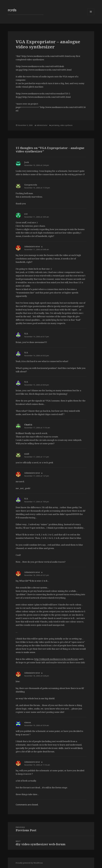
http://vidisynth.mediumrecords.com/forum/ (56, 659)
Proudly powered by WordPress (29, 863)
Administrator (42, 125)
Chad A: (28, 425)
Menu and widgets (91, 15)
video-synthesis (66, 125)
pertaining (55, 125)
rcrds (12, 10)
